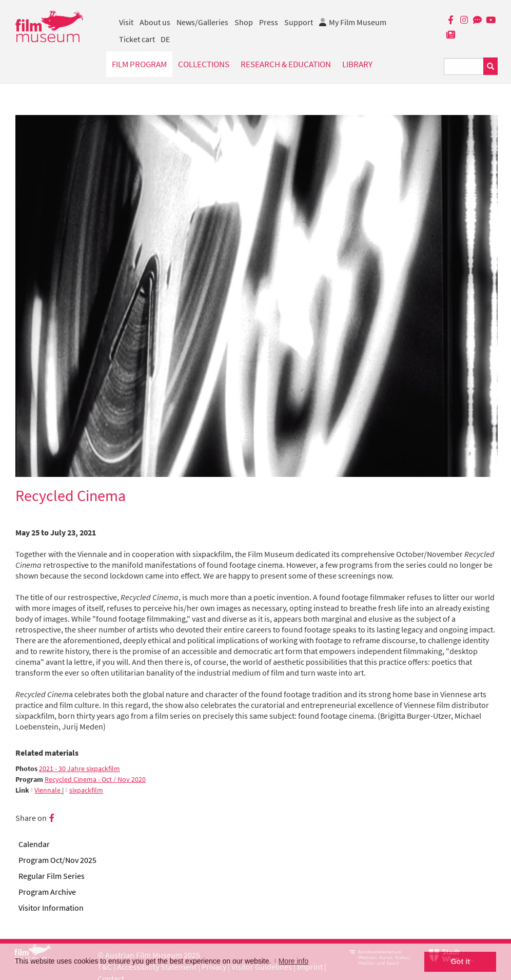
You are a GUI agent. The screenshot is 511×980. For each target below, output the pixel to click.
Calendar (34, 844)
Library (357, 64)
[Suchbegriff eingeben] (464, 66)
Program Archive (47, 892)
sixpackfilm (86, 790)
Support (299, 22)
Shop (244, 22)
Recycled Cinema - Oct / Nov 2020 (95, 780)
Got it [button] (460, 962)
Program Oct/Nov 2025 (57, 860)
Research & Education (286, 64)
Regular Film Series (52, 876)
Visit (126, 22)
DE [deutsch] (165, 39)
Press (269, 22)
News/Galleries (202, 22)
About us (155, 22)
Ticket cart (137, 39)
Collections (204, 64)
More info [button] (293, 961)
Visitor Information (51, 908)
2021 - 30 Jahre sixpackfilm (80, 769)
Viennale (48, 790)
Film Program (139, 64)
